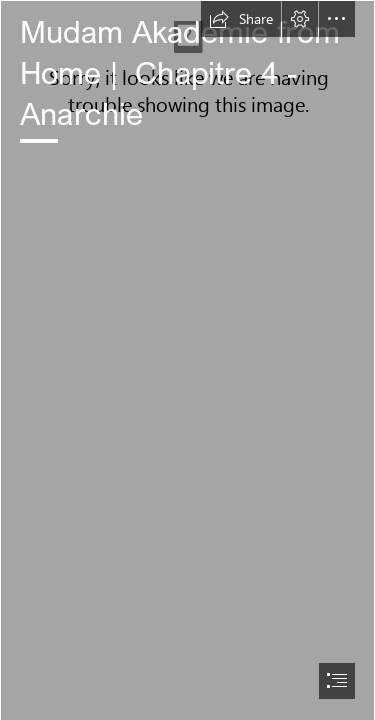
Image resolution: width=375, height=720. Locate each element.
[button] (241, 19)
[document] (187, 360)
